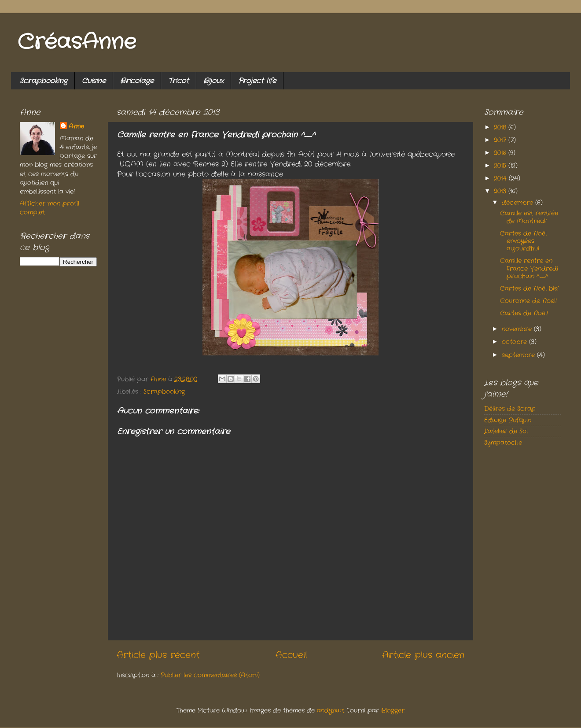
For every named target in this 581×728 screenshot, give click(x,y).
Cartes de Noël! (524, 313)
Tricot (178, 81)
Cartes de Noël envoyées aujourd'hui (523, 241)
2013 (501, 191)
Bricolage (137, 81)
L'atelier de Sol (506, 431)
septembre (519, 355)
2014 (501, 178)
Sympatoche (503, 443)
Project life (257, 81)
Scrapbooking (44, 81)
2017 (501, 140)
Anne (76, 126)
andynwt (331, 710)
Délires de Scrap (510, 409)
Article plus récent (158, 655)
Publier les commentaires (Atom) (210, 675)
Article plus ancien (423, 655)
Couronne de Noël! (528, 301)
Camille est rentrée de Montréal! (529, 217)
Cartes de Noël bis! (529, 288)
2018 (501, 127)
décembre (518, 203)
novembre (518, 329)
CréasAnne (77, 42)
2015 (501, 166)
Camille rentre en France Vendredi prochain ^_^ (529, 268)
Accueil (291, 655)
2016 (501, 153)
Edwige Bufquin (508, 420)
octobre (515, 342)
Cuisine (94, 81)
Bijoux (213, 81)
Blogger (393, 710)
